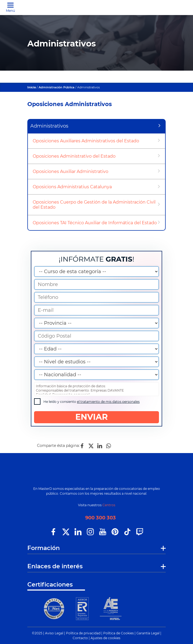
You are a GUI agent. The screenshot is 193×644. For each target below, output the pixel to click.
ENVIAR (97, 417)
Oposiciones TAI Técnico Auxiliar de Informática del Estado (95, 223)
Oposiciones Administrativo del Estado (74, 156)
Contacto (80, 638)
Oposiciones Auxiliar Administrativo (70, 171)
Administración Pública (57, 87)
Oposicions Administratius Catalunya (72, 187)
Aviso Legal (54, 633)
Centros (109, 505)
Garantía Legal (148, 633)
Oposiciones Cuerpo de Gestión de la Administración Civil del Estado (94, 205)
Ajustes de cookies (105, 638)
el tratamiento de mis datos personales (108, 402)
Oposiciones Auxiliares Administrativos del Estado (86, 141)
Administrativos (49, 126)
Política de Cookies (118, 633)
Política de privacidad (83, 633)
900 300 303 (101, 518)
